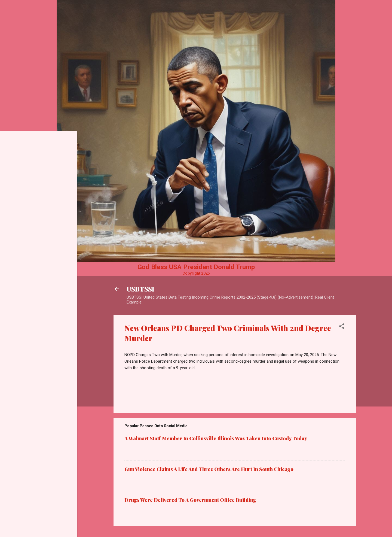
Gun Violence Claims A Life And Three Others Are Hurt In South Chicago (209, 469)
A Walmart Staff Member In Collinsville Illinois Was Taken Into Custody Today (216, 438)
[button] (342, 327)
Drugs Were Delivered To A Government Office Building (190, 500)
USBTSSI (140, 289)
